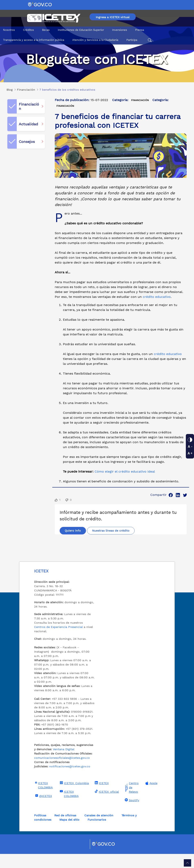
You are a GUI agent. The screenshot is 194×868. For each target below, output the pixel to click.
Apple (151, 797)
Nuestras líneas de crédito (83, 545)
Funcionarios (97, 834)
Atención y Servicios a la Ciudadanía (95, 40)
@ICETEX (43, 810)
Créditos (28, 30)
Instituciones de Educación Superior (81, 30)
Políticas (40, 829)
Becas (46, 30)
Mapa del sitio (69, 834)
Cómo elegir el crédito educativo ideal (125, 471)
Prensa (140, 30)
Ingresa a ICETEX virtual (113, 17)
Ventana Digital (64, 763)
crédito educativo (157, 297)
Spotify (131, 814)
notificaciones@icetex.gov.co (70, 780)
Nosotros (9, 30)
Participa (132, 40)
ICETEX (101, 797)
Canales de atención (99, 829)
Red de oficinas (65, 829)
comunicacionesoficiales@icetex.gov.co (62, 772)
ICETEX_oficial (106, 806)
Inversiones (120, 30)
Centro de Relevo (131, 802)
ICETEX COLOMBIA (43, 799)
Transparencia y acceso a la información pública (34, 40)
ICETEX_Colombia (74, 797)
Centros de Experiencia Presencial (58, 641)
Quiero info (73, 537)
